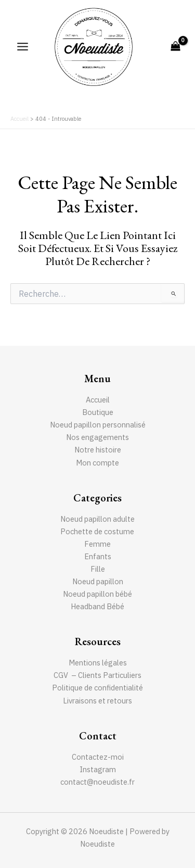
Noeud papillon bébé (97, 594)
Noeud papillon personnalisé (98, 425)
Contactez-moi (98, 757)
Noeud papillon (98, 581)
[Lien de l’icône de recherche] (180, 101)
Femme (97, 544)
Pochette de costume (98, 531)
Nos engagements (97, 437)
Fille (98, 569)
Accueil (98, 400)
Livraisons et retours (97, 701)
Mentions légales (98, 663)
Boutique (98, 412)
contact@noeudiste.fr (97, 782)
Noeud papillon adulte (97, 519)
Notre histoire (98, 450)
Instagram (98, 769)
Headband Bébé (97, 606)
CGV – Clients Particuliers (97, 675)
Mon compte (97, 463)
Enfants (98, 556)
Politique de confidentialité (97, 688)
